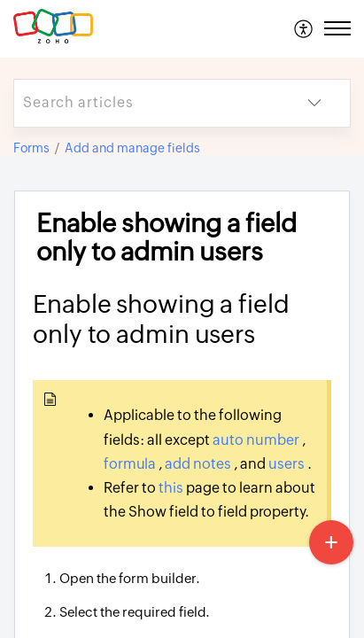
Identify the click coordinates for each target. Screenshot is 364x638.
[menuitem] (304, 28)
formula (131, 464)
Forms (31, 148)
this (172, 488)
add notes (199, 464)
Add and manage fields (132, 148)
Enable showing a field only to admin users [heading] (167, 238)
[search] (147, 103)
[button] (304, 28)
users (288, 464)
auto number (257, 440)
